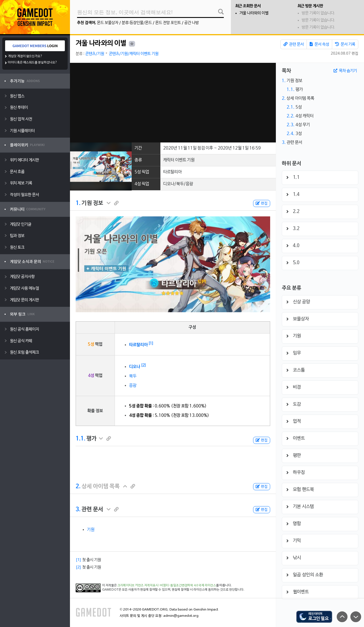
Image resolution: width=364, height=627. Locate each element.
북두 (133, 376)
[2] (144, 365)
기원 (91, 530)
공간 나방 (192, 23)
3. (78, 510)
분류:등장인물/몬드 (137, 23)
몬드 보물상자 (108, 23)
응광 (133, 386)
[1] (151, 343)
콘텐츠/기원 (95, 54)
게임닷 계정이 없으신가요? (25, 56)
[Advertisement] (173, 103)
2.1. (291, 107)
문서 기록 (345, 44)
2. (78, 487)
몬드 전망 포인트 (168, 23)
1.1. (80, 439)
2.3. (291, 125)
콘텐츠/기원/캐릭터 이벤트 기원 (134, 54)
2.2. (291, 116)
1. (78, 203)
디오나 (135, 367)
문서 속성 (319, 44)
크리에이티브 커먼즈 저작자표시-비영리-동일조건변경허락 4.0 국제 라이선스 (167, 585)
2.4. (291, 134)
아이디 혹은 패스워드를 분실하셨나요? (33, 63)
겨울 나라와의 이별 (254, 13)
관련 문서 (294, 44)
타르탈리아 (138, 345)
